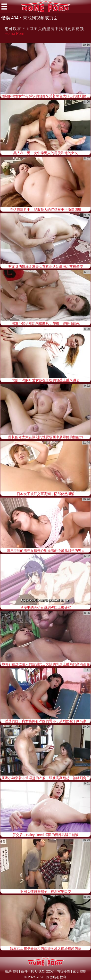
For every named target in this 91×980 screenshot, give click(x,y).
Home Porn (14, 34)
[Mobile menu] (4, 7)
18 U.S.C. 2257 (42, 971)
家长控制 (80, 971)
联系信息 (11, 971)
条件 (24, 971)
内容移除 (63, 971)
